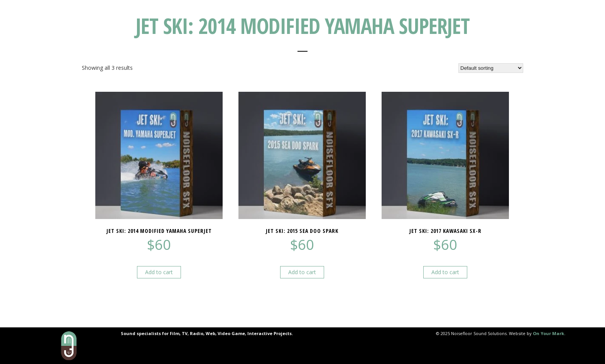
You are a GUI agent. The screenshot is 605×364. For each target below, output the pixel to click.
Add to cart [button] (159, 272)
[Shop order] (491, 68)
